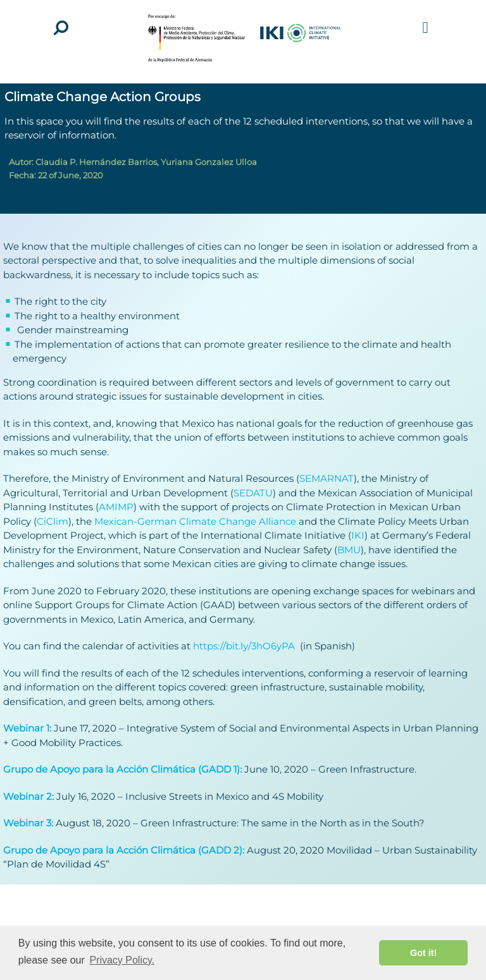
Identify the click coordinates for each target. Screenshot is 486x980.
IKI (358, 535)
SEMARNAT (327, 478)
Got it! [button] (423, 953)
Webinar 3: (28, 823)
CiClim (53, 521)
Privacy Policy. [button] (122, 960)
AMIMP (116, 507)
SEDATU (253, 493)
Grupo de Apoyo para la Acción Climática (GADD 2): (125, 850)
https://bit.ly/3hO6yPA (246, 646)
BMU (349, 550)
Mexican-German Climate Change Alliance (194, 521)
